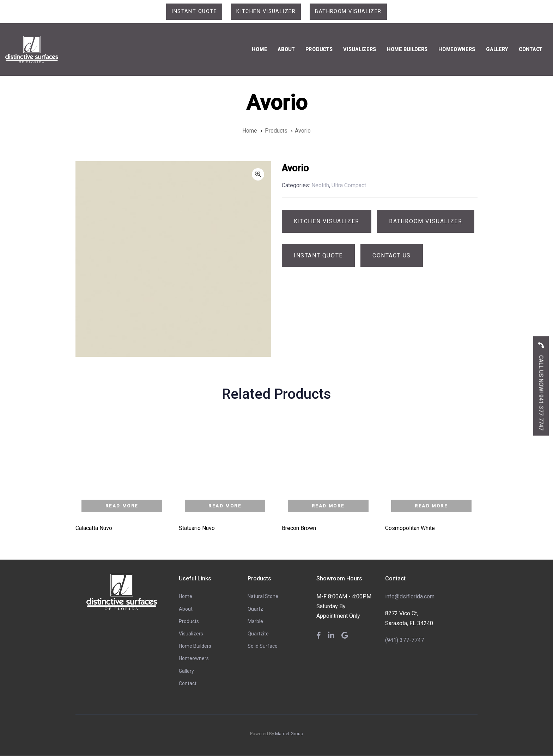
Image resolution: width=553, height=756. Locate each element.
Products (189, 622)
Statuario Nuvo (197, 529)
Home (186, 597)
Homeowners (194, 659)
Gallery (186, 671)
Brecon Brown (299, 529)
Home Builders (195, 647)
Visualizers (191, 634)
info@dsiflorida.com (410, 597)
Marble (255, 622)
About (186, 609)
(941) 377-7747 (405, 641)
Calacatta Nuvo (94, 529)
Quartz (255, 609)
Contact (188, 684)
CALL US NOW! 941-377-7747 (541, 384)
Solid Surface (263, 647)
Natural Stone (263, 597)
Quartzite (258, 634)
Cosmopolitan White (410, 529)
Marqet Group (289, 734)
